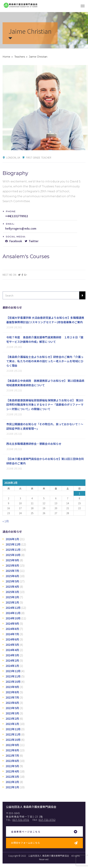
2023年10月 (13, 682)
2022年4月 (12, 771)
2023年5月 (12, 708)
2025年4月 (12, 587)
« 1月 (6, 521)
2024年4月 (12, 650)
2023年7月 (12, 697)
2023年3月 (12, 713)
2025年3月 (12, 592)
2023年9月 (12, 687)
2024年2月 (12, 660)
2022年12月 (13, 729)
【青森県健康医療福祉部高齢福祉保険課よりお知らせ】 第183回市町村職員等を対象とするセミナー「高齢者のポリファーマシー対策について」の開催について (45, 405)
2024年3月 (12, 655)
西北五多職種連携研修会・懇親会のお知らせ (34, 444)
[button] (9, 211)
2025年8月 (12, 565)
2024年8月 (12, 629)
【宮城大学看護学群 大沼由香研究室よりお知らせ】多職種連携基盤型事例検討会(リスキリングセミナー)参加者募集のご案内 (45, 320)
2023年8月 (12, 692)
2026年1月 (12, 539)
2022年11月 (13, 734)
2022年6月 (12, 761)
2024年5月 (12, 645)
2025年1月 (12, 602)
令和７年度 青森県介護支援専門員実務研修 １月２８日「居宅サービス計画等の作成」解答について (45, 339)
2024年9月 (12, 623)
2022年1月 (12, 787)
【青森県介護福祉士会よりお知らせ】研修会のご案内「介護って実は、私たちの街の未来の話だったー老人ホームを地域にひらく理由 (45, 361)
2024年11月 (13, 613)
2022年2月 (12, 782)
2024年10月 (13, 618)
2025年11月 (13, 550)
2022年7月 (12, 755)
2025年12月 (13, 544)
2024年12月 (13, 608)
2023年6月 (12, 703)
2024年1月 (12, 666)
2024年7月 (12, 634)
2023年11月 (13, 676)
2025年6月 (12, 576)
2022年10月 (13, 740)
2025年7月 (12, 571)
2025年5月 (12, 581)
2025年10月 (13, 555)
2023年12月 (13, 671)
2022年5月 (12, 766)
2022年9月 (12, 745)
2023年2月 (12, 718)
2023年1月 (12, 724)
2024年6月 (12, 639)
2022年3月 (12, 777)
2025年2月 (12, 597)
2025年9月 (12, 560)
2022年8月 (12, 750)
